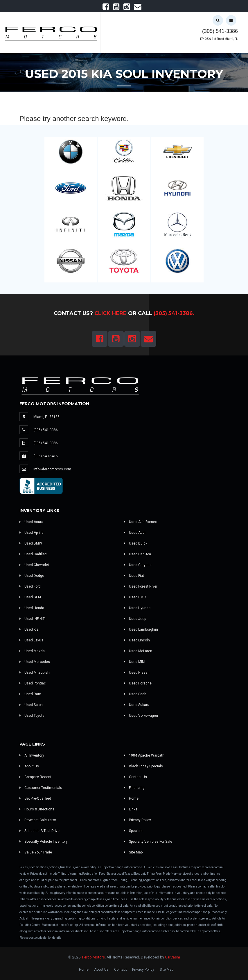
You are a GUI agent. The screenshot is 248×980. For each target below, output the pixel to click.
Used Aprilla (32, 533)
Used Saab (135, 694)
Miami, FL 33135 (46, 417)
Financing (134, 788)
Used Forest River (141, 586)
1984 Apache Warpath (144, 755)
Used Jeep (135, 619)
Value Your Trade (36, 852)
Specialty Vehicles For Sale (148, 842)
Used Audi (135, 533)
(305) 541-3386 (220, 31)
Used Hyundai (138, 608)
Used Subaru (137, 705)
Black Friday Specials (143, 766)
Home (131, 798)
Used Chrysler (138, 565)
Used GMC (135, 597)
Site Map (133, 852)
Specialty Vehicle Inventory (44, 842)
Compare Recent (35, 777)
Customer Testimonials (41, 788)
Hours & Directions (37, 809)
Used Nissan (137, 673)
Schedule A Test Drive (39, 831)
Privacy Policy (138, 820)
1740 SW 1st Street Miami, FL (219, 39)
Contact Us (135, 777)
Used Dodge (32, 576)
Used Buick (136, 543)
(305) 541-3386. (174, 313)
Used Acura (31, 522)
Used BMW (31, 543)
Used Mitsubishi (35, 673)
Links (131, 809)
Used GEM (30, 597)
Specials (133, 831)
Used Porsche (138, 683)
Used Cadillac (33, 554)
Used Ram (30, 694)
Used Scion (31, 705)
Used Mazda (32, 651)
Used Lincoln (137, 640)
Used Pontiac (33, 683)
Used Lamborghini (141, 629)
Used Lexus (31, 640)
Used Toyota (32, 716)
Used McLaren (138, 651)
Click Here (110, 313)
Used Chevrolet (34, 565)
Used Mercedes (35, 662)
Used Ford (30, 586)
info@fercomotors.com (52, 469)
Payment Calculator (38, 820)
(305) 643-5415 (46, 456)
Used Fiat (134, 576)
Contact (121, 970)
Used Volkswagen (141, 716)
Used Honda (32, 608)
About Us (29, 766)
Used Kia (29, 629)
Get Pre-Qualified (35, 798)
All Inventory (32, 755)
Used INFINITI (33, 619)
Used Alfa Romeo (141, 522)
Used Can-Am (138, 554)
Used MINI (135, 662)
